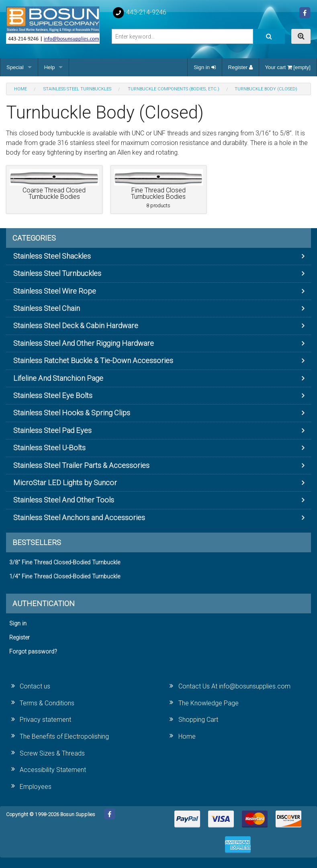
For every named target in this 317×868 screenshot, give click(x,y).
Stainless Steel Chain (47, 308)
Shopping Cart (198, 720)
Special (15, 67)
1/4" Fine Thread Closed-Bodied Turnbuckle (65, 577)
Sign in (205, 67)
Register (240, 67)
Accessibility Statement (53, 770)
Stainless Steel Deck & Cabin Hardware (76, 326)
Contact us (35, 686)
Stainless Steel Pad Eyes (52, 430)
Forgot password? (33, 652)
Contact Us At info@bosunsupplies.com (234, 686)
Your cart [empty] (288, 67)
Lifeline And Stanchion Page (58, 378)
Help (50, 67)
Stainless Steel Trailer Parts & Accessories (81, 465)
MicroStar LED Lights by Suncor (65, 483)
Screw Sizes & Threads (52, 753)
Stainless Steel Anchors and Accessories (79, 518)
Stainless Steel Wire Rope (55, 291)
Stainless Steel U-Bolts (49, 448)
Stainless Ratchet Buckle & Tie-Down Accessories (93, 360)
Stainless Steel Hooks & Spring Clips (72, 413)
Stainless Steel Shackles (52, 256)
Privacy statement (45, 720)
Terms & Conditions (47, 703)
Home (187, 736)
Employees (36, 787)
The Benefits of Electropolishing (64, 736)
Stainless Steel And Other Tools (64, 500)
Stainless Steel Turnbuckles (57, 273)
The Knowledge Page (209, 703)
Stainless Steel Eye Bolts (53, 395)
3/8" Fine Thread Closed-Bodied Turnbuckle (65, 563)
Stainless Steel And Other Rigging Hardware (84, 343)
